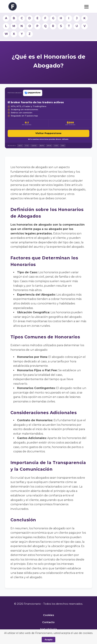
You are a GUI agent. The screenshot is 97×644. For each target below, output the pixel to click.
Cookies (48, 615)
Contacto (48, 622)
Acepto (48, 640)
